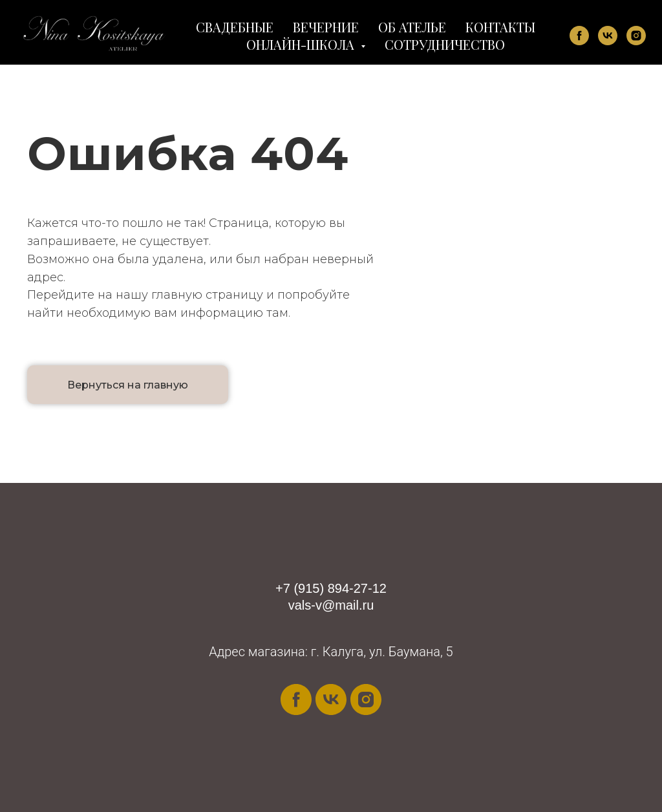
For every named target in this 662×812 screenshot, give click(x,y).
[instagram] (636, 36)
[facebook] (579, 36)
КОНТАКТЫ (500, 27)
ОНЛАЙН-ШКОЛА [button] (302, 44)
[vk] (608, 36)
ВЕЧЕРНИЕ (326, 27)
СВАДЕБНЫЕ (235, 27)
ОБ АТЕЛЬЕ (412, 27)
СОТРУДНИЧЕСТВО (445, 44)
